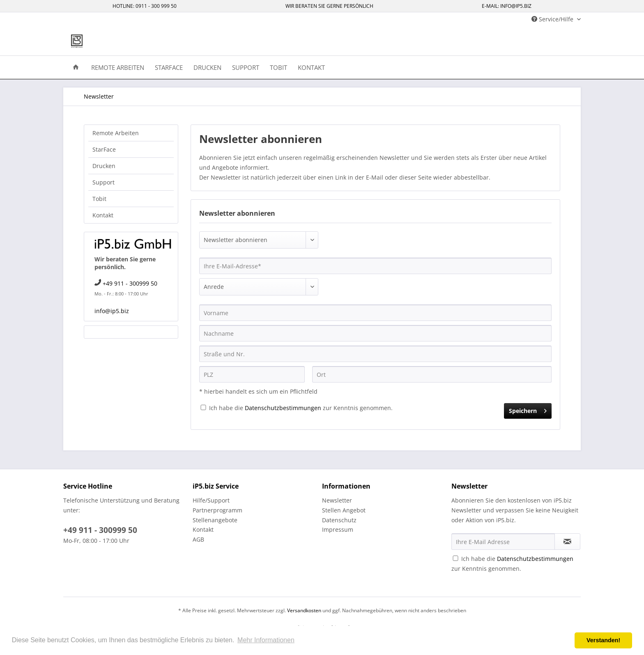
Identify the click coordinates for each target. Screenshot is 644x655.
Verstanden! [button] (603, 640)
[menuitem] (76, 67)
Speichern (528, 409)
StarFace (104, 149)
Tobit (99, 199)
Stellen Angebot (344, 510)
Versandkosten (304, 610)
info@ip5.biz (112, 311)
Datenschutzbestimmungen (283, 408)
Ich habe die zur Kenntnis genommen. (301, 408)
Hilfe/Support (211, 500)
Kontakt (103, 215)
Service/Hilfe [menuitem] (553, 19)
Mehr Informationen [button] (266, 640)
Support (103, 182)
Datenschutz (339, 520)
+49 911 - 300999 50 (130, 283)
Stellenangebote (215, 520)
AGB (198, 539)
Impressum (338, 529)
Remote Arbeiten (116, 133)
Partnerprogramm (217, 510)
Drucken (104, 166)
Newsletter (337, 500)
